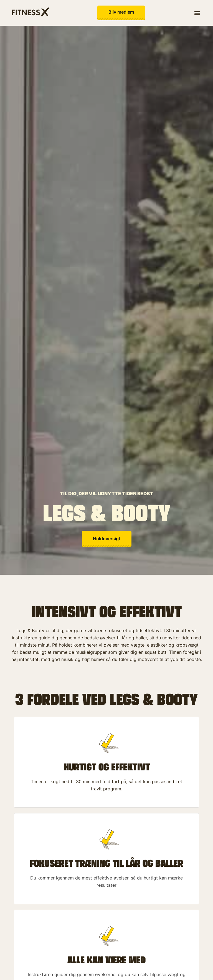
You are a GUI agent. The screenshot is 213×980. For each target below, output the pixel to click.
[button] (197, 13)
